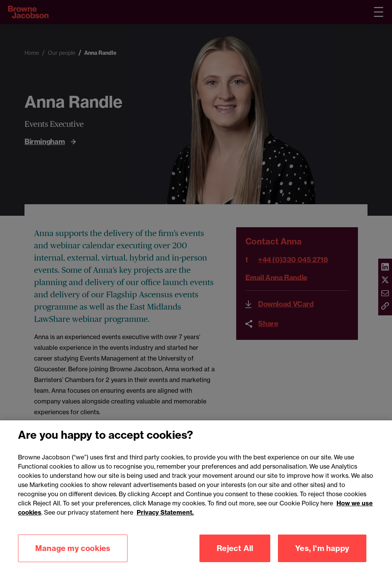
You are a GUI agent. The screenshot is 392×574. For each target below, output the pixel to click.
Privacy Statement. (165, 520)
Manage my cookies (73, 555)
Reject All (235, 555)
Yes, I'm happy (322, 555)
